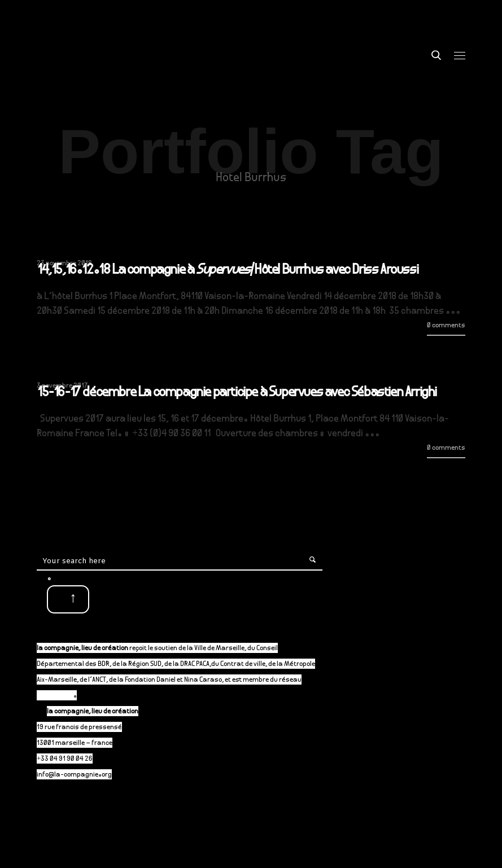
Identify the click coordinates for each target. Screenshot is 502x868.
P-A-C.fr (60, 696)
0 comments (446, 326)
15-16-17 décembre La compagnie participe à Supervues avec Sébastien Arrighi (237, 393)
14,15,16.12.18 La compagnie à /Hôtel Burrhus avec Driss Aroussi (228, 271)
